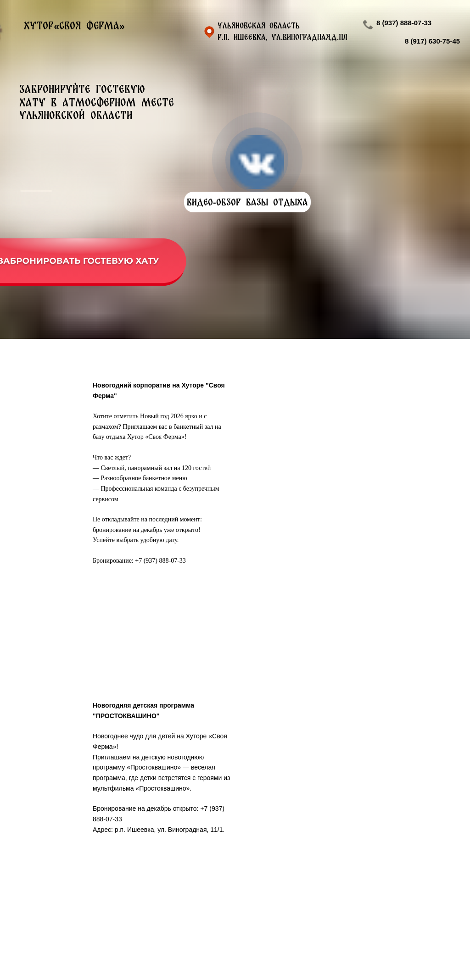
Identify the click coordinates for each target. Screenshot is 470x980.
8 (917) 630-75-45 (432, 41)
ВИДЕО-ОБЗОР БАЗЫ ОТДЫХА (247, 202)
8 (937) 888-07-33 (404, 23)
